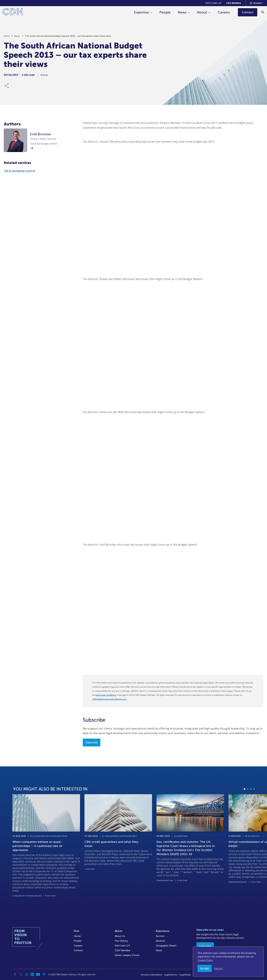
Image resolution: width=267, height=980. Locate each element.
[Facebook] (15, 974)
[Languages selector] (257, 3)
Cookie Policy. (205, 960)
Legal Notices (171, 975)
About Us (120, 936)
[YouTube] (38, 974)
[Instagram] (27, 974)
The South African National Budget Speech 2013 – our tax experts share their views (68, 36)
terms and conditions (106, 695)
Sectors (160, 936)
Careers (224, 12)
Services (160, 941)
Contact (78, 950)
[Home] (13, 12)
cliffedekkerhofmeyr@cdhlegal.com (109, 699)
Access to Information (151, 975)
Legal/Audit (185, 975)
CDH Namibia (234, 3)
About (202, 12)
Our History (121, 941)
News (182, 12)
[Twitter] (21, 974)
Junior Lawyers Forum (127, 955)
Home (7, 36)
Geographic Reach (166, 946)
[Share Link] (7, 86)
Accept (205, 968)
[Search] (263, 12)
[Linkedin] (32, 974)
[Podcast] (44, 974)
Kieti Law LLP (214, 3)
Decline (218, 968)
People (165, 12)
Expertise (141, 12)
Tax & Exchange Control (19, 171)
